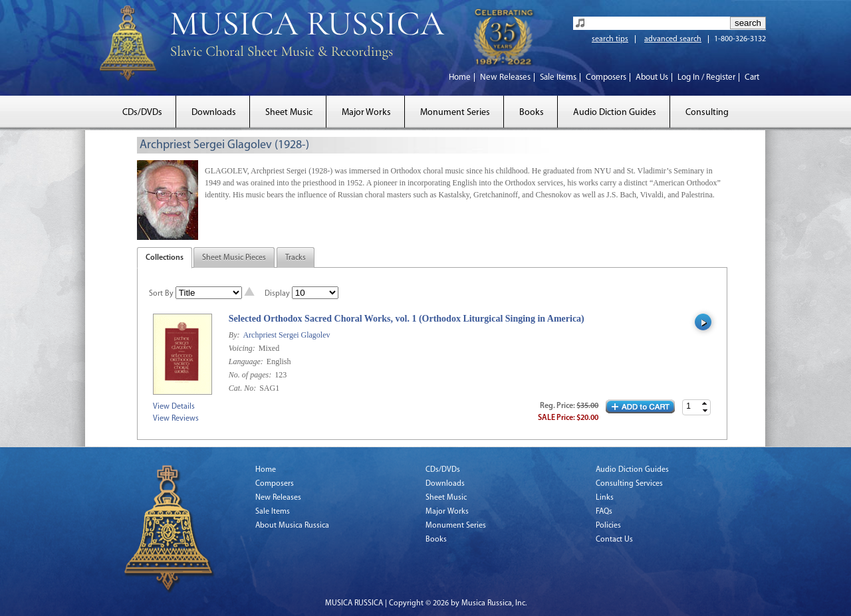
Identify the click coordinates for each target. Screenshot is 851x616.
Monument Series (455, 113)
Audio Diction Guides (615, 113)
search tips (610, 39)
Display (277, 294)
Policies (608, 526)
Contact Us (614, 540)
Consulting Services (629, 484)
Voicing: (243, 348)
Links (605, 498)
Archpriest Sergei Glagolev (286, 335)
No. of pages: (251, 375)
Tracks (296, 258)
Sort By (161, 294)
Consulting (707, 113)
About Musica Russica (292, 526)
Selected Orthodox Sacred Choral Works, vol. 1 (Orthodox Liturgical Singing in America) (407, 319)
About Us (652, 77)
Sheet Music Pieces (234, 258)
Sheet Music (289, 113)
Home (460, 77)
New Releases (505, 77)
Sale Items (558, 77)
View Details (174, 407)
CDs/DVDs (142, 113)
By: (235, 335)
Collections (165, 258)
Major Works (366, 113)
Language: (247, 361)
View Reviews (176, 419)
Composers (606, 77)
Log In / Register (706, 77)
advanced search (673, 39)
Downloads (214, 113)
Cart (752, 77)
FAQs (604, 512)
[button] (705, 404)
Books (532, 113)
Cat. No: (243, 388)
